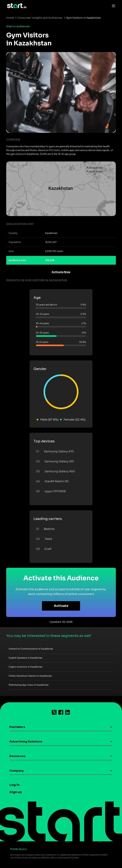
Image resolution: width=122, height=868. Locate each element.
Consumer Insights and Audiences (40, 18)
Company (17, 771)
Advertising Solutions (26, 742)
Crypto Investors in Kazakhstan (25, 667)
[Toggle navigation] (113, 6)
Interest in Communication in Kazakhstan (31, 649)
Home (10, 18)
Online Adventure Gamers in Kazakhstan (30, 676)
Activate (61, 606)
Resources (17, 756)
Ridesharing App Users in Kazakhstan (29, 685)
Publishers (17, 727)
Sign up (16, 792)
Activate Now (61, 272)
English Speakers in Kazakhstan (25, 658)
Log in (14, 785)
